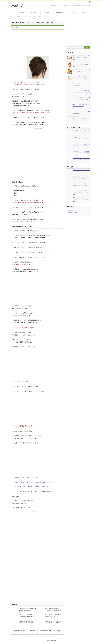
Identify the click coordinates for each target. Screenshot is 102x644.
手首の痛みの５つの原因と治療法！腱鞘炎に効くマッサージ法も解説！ (27, 622)
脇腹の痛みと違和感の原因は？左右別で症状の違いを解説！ (50, 631)
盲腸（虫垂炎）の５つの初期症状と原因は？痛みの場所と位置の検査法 (82, 91)
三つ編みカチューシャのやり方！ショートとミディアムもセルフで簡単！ (53, 622)
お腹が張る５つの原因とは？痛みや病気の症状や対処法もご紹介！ (27, 609)
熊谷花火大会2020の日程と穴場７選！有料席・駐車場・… (25, 631)
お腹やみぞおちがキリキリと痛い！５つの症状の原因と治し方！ (82, 85)
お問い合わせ (85, 13)
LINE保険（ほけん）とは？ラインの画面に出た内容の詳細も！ (81, 178)
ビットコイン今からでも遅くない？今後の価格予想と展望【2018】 (82, 185)
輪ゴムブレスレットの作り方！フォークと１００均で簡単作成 (82, 119)
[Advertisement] (38, 43)
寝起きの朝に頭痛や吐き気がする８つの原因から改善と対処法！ (82, 131)
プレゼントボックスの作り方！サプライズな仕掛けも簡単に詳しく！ (82, 71)
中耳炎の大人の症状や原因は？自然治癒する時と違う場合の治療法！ (82, 145)
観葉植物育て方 (59, 13)
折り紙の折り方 (72, 13)
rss (90, 2)
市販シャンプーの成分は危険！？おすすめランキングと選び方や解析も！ (27, 616)
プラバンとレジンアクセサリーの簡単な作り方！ (82, 112)
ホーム (13, 13)
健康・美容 (47, 13)
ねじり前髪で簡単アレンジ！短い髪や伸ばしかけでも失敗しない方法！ (82, 159)
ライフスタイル (22, 13)
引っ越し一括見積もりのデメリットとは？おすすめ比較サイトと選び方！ (82, 192)
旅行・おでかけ (34, 13)
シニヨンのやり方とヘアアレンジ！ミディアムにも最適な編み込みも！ (34, 492)
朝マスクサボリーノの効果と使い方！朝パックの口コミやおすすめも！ (53, 616)
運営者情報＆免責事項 (73, 213)
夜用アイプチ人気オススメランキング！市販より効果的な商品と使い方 (53, 609)
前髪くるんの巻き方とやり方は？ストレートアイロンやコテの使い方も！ (82, 64)
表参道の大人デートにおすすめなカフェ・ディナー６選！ (82, 171)
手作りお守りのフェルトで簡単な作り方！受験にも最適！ (82, 105)
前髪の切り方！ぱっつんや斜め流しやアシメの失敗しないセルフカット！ (34, 482)
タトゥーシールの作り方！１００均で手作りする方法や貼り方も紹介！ (82, 98)
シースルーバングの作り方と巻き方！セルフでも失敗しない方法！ (81, 78)
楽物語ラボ (17, 6)
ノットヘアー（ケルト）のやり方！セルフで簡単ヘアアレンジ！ (32, 487)
